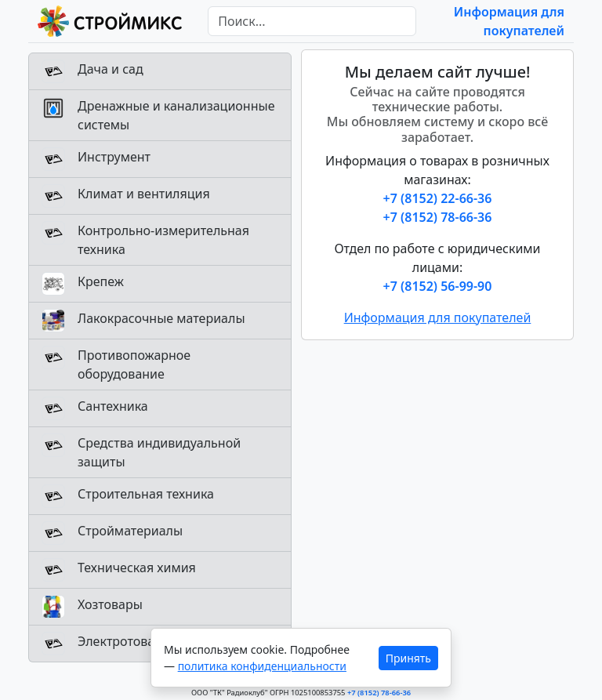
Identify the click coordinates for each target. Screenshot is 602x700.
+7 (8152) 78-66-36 (438, 217)
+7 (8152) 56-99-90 (438, 286)
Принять (408, 658)
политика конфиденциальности (262, 666)
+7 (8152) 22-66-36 (438, 198)
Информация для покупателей (438, 317)
